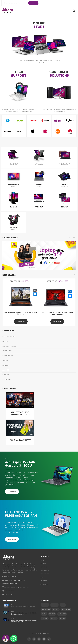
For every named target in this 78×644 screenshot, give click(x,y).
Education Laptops (9, 337)
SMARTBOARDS (46, 609)
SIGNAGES (56, 609)
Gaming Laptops (8, 356)
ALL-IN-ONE (54, 618)
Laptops (5, 341)
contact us (44, 581)
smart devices (45, 571)
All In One (6, 370)
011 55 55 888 (13, 577)
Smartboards (7, 351)
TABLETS (44, 614)
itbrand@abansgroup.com (10, 583)
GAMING (63, 605)
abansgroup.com (10, 591)
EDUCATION (55, 605)
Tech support (45, 574)
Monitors (6, 375)
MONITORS (45, 618)
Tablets (5, 360)
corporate (44, 567)
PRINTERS (52, 614)
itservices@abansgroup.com (17, 580)
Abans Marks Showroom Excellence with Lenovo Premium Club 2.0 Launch (20, 413)
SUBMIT (33, 3)
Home (42, 560)
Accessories (7, 380)
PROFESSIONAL (66, 609)
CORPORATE (45, 605)
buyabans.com (9, 595)
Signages (5, 365)
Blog (42, 577)
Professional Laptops (10, 346)
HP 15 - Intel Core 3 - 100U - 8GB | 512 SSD (23, 606)
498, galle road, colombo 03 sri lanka (20, 587)
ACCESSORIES (62, 614)
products (43, 564)
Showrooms (44, 584)
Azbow (35, 634)
